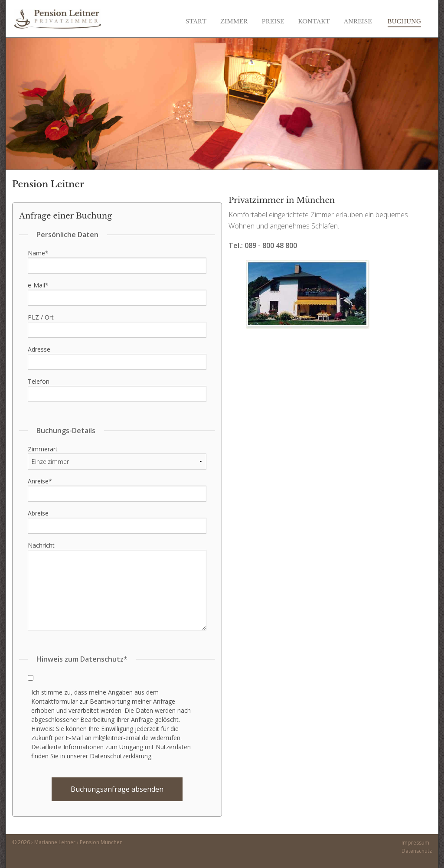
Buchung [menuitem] (404, 21)
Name (38, 253)
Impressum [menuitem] (415, 843)
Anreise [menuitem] (358, 21)
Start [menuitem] (196, 21)
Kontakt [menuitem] (314, 21)
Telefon (39, 381)
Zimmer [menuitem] (234, 21)
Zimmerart (43, 449)
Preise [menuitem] (273, 21)
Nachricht (41, 545)
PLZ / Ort (41, 317)
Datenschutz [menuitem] (417, 851)
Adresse (39, 349)
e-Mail (38, 285)
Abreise (38, 513)
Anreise (40, 481)
